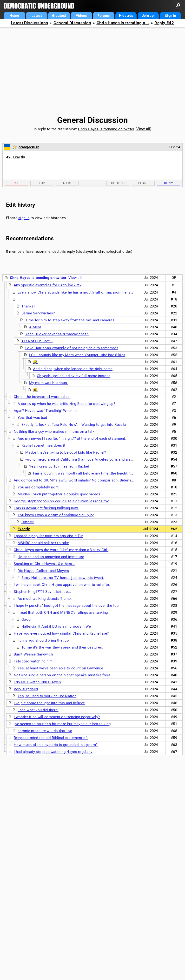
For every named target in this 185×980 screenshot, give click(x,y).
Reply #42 (164, 23)
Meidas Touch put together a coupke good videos (59, 494)
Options (118, 183)
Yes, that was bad (32, 418)
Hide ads (126, 16)
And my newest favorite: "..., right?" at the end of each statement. (72, 439)
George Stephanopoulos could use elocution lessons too (62, 501)
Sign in (171, 16)
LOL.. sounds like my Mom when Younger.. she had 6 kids (77, 355)
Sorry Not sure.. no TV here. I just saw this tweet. (63, 578)
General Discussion (72, 23)
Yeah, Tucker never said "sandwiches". (57, 334)
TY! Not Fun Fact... (37, 341)
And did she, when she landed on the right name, (73, 369)
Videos (81, 16)
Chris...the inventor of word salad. (42, 397)
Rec (17, 183)
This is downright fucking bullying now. (46, 508)
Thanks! (28, 306)
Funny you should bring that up (43, 640)
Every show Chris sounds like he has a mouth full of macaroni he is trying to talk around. (92, 292)
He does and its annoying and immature (51, 557)
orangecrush (29, 147)
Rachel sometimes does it (43, 445)
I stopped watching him (33, 661)
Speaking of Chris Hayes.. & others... (44, 564)
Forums (104, 16)
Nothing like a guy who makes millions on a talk (54, 432)
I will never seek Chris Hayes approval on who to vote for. (62, 585)
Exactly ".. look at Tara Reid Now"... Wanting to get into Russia (74, 425)
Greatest (59, 16)
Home (14, 16)
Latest (37, 16)
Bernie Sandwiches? (38, 313)
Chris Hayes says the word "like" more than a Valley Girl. (61, 550)
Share (143, 183)
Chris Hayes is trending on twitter (106, 129)
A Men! (35, 327)
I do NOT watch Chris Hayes (37, 682)
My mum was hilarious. (49, 383)
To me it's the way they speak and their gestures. (62, 647)
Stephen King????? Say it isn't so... (42, 592)
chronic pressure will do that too (45, 731)
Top (42, 183)
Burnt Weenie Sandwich (33, 654)
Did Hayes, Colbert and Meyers (43, 571)
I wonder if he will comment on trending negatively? (57, 717)
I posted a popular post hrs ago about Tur (48, 536)
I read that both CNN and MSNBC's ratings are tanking (63, 613)
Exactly (24, 529)
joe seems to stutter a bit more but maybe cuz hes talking (62, 724)
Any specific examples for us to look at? (48, 285)
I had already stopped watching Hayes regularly (53, 752)
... (19, 299)
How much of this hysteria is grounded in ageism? (56, 745)
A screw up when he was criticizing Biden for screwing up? (66, 404)
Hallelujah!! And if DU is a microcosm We (56, 626)
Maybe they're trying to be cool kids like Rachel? (66, 452)
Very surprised (26, 689)
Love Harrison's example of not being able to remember (72, 348)
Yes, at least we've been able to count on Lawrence (60, 668)
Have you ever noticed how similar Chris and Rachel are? (61, 633)
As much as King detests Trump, (45, 599)
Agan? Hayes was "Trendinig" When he (46, 411)
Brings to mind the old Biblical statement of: (51, 738)
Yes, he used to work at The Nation (47, 696)
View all (143, 129)
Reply (169, 183)
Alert (67, 183)
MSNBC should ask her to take (43, 543)
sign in (24, 218)
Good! (26, 619)
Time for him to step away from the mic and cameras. (70, 320)
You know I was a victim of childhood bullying (56, 515)
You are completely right (38, 487)
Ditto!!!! (28, 522)
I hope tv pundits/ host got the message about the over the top (66, 606)
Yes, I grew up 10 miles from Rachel (59, 466)
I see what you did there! (38, 710)
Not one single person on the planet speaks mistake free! (62, 675)
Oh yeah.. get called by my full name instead (74, 376)
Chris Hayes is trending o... (123, 23)
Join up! (148, 16)
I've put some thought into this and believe (49, 703)
